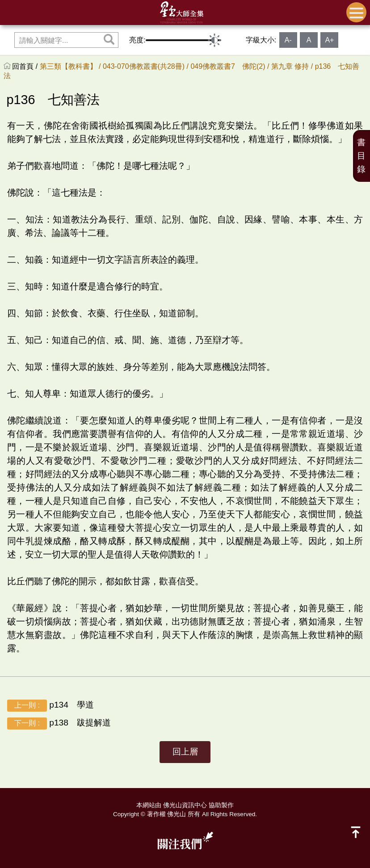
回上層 (185, 752)
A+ (329, 40)
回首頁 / (26, 66)
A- (288, 40)
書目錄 (361, 156)
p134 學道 (50, 706)
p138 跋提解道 (59, 723)
